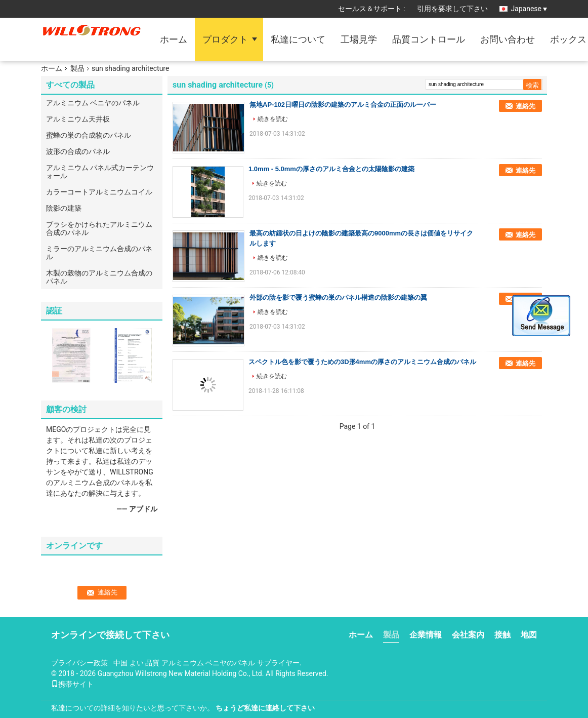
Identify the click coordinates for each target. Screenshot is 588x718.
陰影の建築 (64, 208)
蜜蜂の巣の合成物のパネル (89, 135)
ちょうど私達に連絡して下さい (265, 708)
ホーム (174, 39)
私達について (298, 39)
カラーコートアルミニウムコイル (99, 192)
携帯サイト (72, 684)
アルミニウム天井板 (78, 119)
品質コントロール (429, 39)
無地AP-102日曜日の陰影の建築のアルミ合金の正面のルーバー (343, 105)
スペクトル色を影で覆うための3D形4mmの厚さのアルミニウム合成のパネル (362, 362)
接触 (502, 635)
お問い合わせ (508, 39)
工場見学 (359, 39)
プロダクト (225, 39)
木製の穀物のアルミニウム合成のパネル (99, 277)
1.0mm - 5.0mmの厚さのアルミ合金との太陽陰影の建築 (331, 169)
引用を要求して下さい (452, 9)
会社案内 (468, 635)
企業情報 (426, 635)
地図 (529, 635)
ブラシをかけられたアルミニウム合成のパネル (99, 228)
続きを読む (273, 119)
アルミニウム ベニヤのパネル (93, 103)
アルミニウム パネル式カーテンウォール (100, 172)
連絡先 (526, 106)
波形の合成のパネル (78, 151)
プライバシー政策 (79, 663)
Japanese (529, 9)
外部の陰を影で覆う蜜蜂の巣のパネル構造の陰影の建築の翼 (338, 297)
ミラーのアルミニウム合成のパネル (99, 253)
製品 (77, 68)
